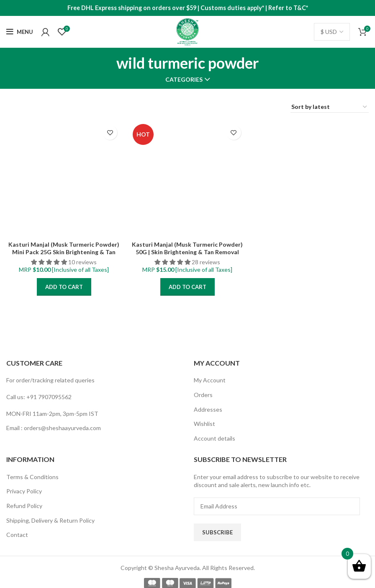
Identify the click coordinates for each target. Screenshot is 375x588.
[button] (50, 262)
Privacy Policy (24, 491)
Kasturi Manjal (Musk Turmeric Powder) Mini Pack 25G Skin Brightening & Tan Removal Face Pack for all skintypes (64, 252)
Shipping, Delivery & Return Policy (50, 520)
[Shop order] (330, 107)
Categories (184, 80)
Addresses (208, 409)
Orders (203, 395)
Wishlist (204, 424)
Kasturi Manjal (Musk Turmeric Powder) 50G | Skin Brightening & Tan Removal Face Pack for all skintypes (187, 252)
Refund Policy (24, 506)
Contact (17, 535)
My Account (210, 380)
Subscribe (217, 532)
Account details (214, 438)
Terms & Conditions (32, 477)
